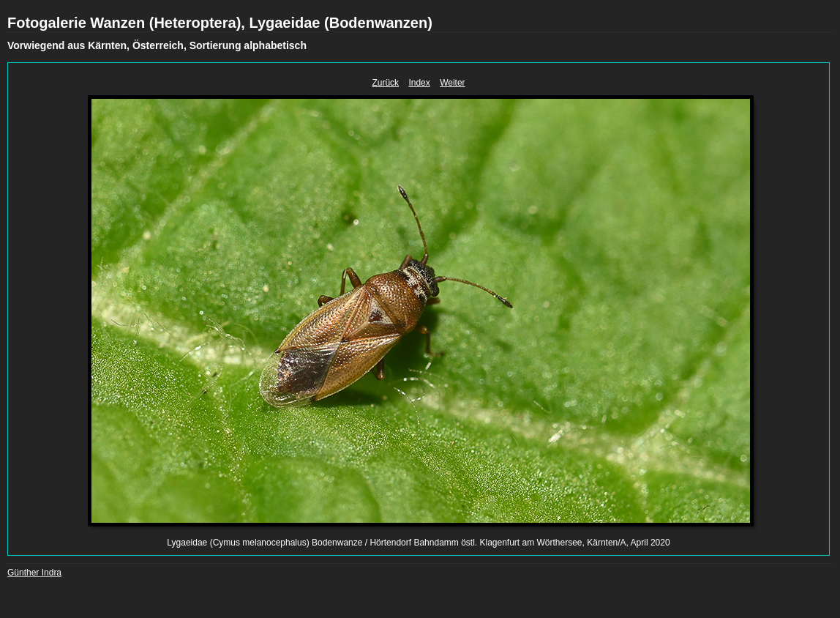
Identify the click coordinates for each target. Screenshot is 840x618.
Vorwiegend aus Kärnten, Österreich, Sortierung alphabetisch (157, 45)
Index (419, 83)
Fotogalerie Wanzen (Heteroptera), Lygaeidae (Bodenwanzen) (220, 23)
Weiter (452, 83)
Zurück (385, 83)
